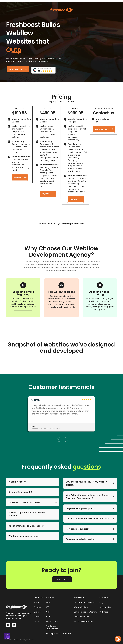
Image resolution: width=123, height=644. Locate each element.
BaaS (48, 617)
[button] (59, 440)
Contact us (60, 579)
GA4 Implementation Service (59, 633)
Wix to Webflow (81, 607)
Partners (38, 607)
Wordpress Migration (83, 621)
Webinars (104, 612)
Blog (101, 602)
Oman (37, 621)
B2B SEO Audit (52, 621)
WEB (48, 612)
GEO (48, 602)
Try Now (18, 178)
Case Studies (105, 607)
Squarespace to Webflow (85, 612)
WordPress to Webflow (84, 602)
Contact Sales (102, 130)
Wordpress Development (52, 627)
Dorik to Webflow (82, 617)
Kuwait (37, 617)
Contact (37, 612)
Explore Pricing (16, 69)
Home (36, 602)
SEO (47, 607)
